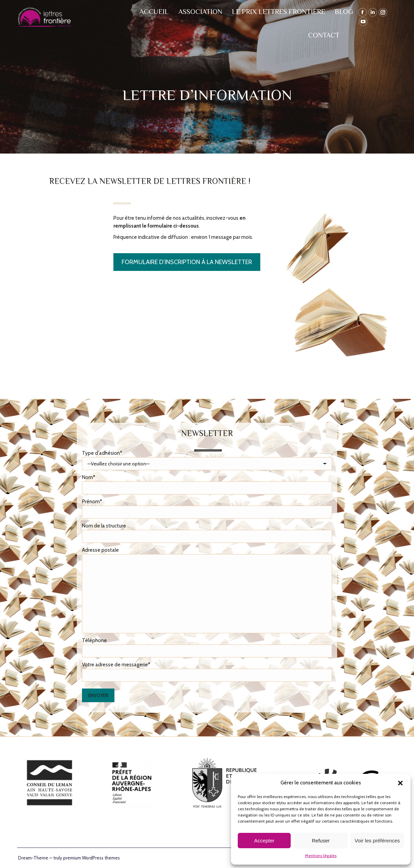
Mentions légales (321, 856)
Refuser (321, 841)
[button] (400, 783)
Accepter (264, 841)
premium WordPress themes (92, 858)
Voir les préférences (377, 841)
